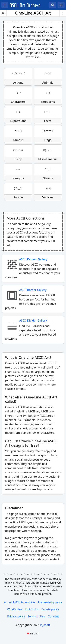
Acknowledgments (50, 602)
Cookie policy (50, 609)
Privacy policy (16, 616)
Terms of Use (36, 616)
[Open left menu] (5, 5)
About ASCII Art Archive (19, 602)
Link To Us (32, 609)
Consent (53, 616)
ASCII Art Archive (25, 5)
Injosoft (45, 625)
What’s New (15, 609)
